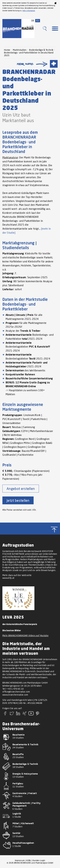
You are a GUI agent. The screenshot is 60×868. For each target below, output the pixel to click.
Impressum (20, 860)
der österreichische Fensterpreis (20, 624)
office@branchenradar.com (16, 692)
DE (33, 20)
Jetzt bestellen (18, 500)
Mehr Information (29, 11)
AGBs (29, 860)
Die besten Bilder (12, 630)
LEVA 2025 (13, 617)
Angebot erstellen (21, 489)
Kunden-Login (39, 860)
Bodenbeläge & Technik (41, 50)
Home (7, 50)
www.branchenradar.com (15, 695)
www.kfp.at (8, 578)
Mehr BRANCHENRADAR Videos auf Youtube (25, 635)
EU (38, 20)
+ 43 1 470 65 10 (15, 689)
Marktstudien (20, 50)
